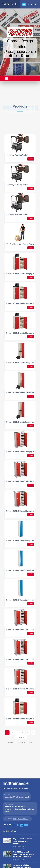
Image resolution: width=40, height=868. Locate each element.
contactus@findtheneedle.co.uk (17, 797)
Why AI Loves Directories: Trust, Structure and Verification (22, 841)
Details (31, 159)
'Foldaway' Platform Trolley (17, 155)
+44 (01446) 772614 (20, 52)
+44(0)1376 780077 (21, 819)
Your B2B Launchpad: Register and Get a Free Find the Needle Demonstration (24, 854)
